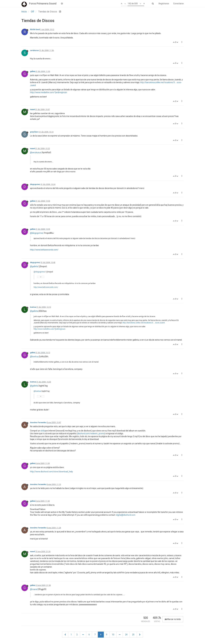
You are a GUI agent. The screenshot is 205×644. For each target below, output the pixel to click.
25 (133, 635)
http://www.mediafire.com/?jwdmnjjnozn (49, 92)
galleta (33, 71)
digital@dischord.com (126, 515)
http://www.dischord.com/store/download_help (51, 472)
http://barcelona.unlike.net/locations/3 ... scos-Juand (144, 323)
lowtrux (33, 307)
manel (32, 110)
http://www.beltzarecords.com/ (44, 250)
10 (113, 635)
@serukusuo (36, 152)
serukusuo (34, 50)
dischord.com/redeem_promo (91, 434)
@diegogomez (37, 233)
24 (126, 635)
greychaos (34, 132)
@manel (34, 589)
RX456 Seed (35, 30)
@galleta (34, 266)
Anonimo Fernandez (38, 423)
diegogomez (35, 184)
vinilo (43, 431)
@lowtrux (34, 357)
